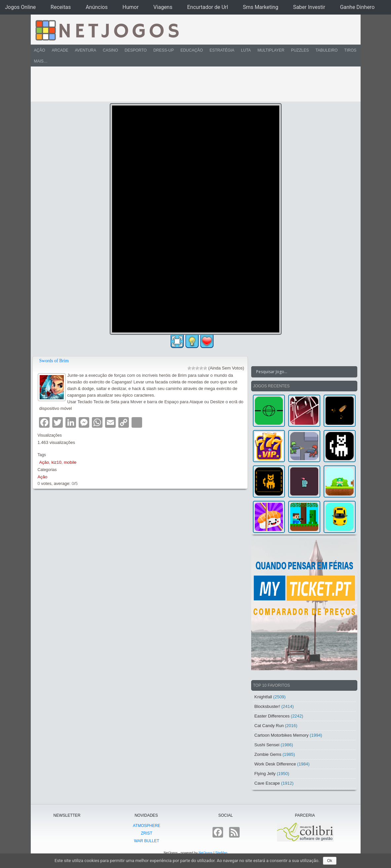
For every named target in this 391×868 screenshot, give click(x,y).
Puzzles (300, 50)
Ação (40, 50)
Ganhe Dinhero (357, 7)
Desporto (136, 50)
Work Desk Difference (275, 764)
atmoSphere (147, 826)
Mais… (41, 61)
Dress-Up (164, 50)
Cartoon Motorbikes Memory (282, 735)
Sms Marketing (261, 7)
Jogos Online (20, 7)
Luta (246, 50)
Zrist (147, 833)
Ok (330, 861)
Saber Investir (309, 7)
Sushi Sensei (267, 745)
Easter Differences (272, 716)
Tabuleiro (326, 50)
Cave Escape (267, 783)
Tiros (351, 50)
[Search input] (300, 372)
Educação (192, 50)
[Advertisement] (191, 84)
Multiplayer (271, 50)
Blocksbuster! (267, 706)
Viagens (163, 7)
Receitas (61, 7)
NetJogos (206, 853)
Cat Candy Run (269, 726)
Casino (110, 50)
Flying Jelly (265, 774)
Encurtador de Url (208, 7)
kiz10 (56, 462)
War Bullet (146, 841)
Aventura (86, 50)
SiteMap (221, 853)
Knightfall (263, 697)
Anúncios (97, 7)
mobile (70, 462)
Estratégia (222, 50)
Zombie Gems (268, 754)
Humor (131, 7)
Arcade (60, 50)
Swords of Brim (54, 361)
